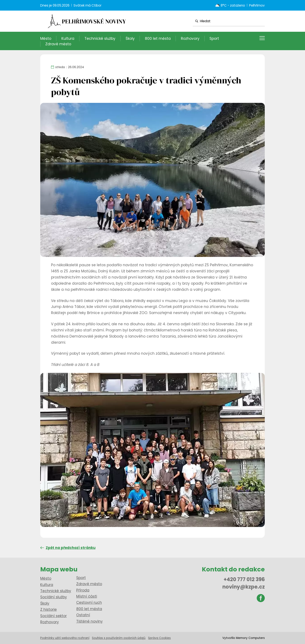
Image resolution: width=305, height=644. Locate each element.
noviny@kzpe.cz (244, 587)
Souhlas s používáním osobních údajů (119, 638)
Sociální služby (54, 597)
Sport (214, 39)
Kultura (68, 39)
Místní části (87, 596)
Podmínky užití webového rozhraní (65, 638)
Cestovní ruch (89, 603)
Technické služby (100, 39)
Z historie (49, 610)
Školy (130, 39)
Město (46, 39)
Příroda (83, 590)
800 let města (158, 39)
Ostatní (83, 615)
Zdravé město (58, 44)
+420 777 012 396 (244, 579)
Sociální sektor (53, 616)
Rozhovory (190, 39)
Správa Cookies (159, 638)
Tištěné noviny (89, 621)
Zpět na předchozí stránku (68, 548)
